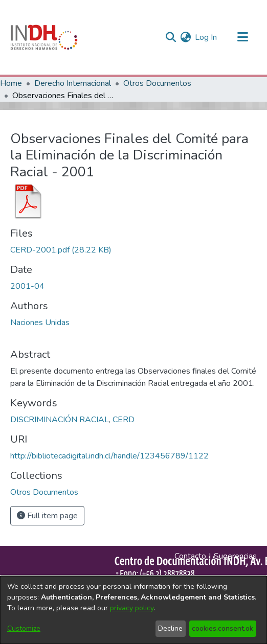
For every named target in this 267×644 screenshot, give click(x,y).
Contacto (190, 556)
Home (11, 83)
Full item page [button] (47, 516)
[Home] (44, 37)
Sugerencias (235, 556)
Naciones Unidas (40, 323)
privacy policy (132, 608)
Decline (170, 628)
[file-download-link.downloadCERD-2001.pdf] (61, 250)
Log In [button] (206, 37)
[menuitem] (185, 37)
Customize (24, 628)
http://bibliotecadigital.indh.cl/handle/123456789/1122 (109, 456)
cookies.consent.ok (222, 628)
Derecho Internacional (73, 83)
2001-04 (27, 286)
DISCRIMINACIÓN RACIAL (60, 420)
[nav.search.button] (171, 37)
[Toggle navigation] (242, 37)
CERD (124, 420)
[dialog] (133, 610)
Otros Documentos (157, 83)
